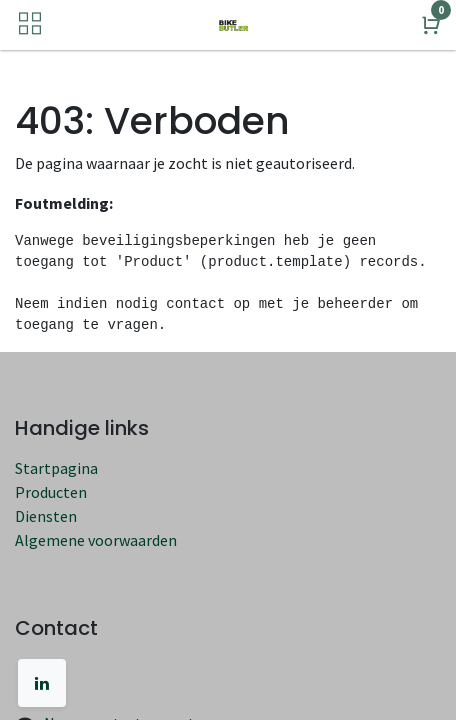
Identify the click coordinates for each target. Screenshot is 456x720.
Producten (51, 492)
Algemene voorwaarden (96, 540)
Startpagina (56, 468)
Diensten (46, 516)
